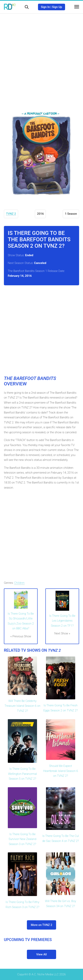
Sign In (45, 7)
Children (19, 583)
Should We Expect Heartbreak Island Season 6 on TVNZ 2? (60, 771)
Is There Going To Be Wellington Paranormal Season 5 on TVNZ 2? (22, 774)
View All (41, 954)
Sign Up (57, 7)
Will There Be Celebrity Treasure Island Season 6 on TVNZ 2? (22, 706)
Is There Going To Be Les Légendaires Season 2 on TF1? (62, 621)
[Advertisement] (41, 59)
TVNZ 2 (11, 214)
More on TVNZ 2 (41, 925)
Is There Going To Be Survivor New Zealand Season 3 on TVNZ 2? (22, 839)
